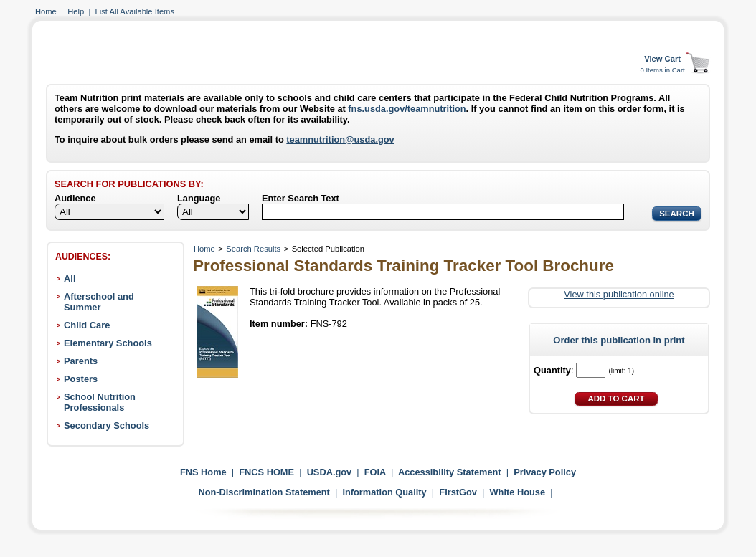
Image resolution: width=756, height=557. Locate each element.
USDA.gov (330, 472)
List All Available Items (135, 11)
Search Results (253, 249)
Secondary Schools (107, 425)
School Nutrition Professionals (100, 402)
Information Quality (384, 492)
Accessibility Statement (450, 472)
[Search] (443, 212)
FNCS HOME (266, 472)
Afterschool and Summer (99, 302)
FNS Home (203, 472)
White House (518, 492)
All (70, 278)
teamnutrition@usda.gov (340, 139)
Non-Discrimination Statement (264, 492)
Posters (81, 379)
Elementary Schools (108, 343)
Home (46, 11)
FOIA (375, 472)
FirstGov (458, 492)
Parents (81, 361)
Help (76, 11)
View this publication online (619, 294)
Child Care (87, 325)
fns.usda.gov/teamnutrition (407, 109)
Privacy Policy (545, 472)
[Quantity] (591, 370)
